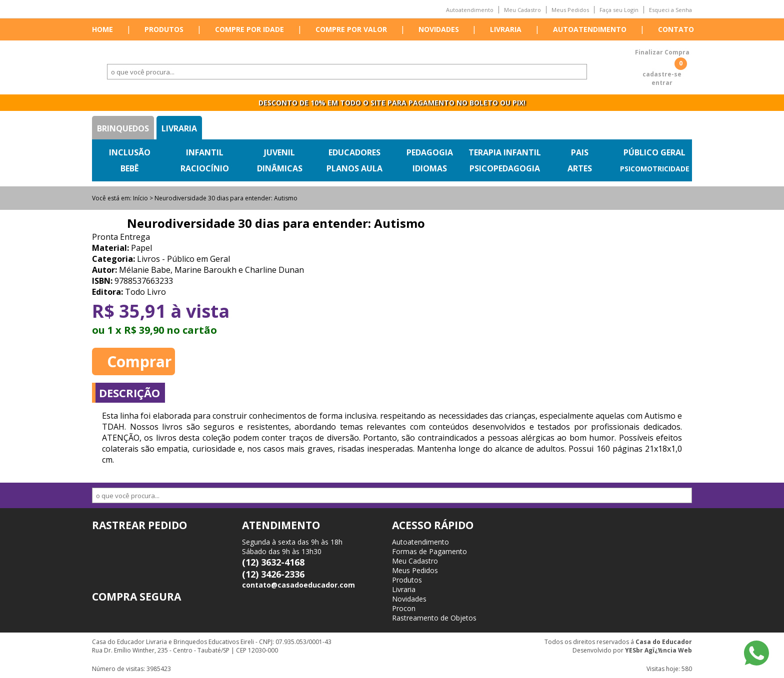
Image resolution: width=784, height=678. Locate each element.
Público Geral (654, 152)
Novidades (439, 29)
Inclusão (130, 152)
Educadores (354, 152)
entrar (662, 83)
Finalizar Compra (662, 52)
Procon (404, 608)
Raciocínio (205, 168)
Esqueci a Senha (670, 10)
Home (102, 29)
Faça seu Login (619, 10)
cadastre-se (662, 74)
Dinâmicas (280, 168)
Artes (580, 168)
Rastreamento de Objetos (434, 618)
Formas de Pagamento (429, 551)
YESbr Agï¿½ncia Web (658, 650)
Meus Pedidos (570, 10)
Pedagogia (430, 152)
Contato (676, 29)
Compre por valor (351, 29)
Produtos (164, 29)
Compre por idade (249, 29)
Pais (580, 152)
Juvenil (279, 152)
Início (140, 198)
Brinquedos (123, 128)
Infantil (205, 152)
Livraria (506, 29)
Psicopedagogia (505, 168)
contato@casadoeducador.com (298, 585)
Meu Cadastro (522, 10)
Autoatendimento (470, 10)
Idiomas (430, 168)
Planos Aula (354, 168)
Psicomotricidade (655, 169)
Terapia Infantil (505, 152)
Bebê (129, 168)
